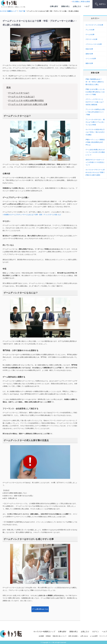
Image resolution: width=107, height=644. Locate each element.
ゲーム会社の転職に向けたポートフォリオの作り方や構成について (95, 152)
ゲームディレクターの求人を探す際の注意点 (26, 100)
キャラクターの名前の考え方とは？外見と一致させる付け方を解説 (95, 132)
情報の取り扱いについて (60, 636)
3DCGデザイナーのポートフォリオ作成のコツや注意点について (95, 162)
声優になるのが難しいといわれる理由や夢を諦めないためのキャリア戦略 (95, 92)
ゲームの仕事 (90, 34)
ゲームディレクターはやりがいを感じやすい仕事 (28, 104)
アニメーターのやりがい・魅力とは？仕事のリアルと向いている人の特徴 (95, 122)
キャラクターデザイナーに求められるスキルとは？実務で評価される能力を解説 (95, 172)
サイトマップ (103, 636)
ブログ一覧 (22, 11)
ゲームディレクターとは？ (19, 93)
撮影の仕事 (89, 63)
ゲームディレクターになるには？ (21, 97)
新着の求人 (66, 6)
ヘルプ (87, 6)
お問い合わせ (84, 636)
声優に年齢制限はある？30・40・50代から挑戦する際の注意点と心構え (95, 82)
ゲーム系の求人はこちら (40, 609)
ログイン (100, 4)
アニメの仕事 (90, 30)
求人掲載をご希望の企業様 (81, 2)
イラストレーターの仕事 (94, 44)
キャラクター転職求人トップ (8, 11)
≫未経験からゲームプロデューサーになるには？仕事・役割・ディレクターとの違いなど (32, 215)
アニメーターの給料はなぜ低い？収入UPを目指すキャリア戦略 (95, 112)
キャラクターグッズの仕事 (94, 25)
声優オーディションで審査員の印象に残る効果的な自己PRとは (95, 142)
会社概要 (41, 636)
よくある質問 (94, 636)
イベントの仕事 (91, 59)
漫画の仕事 (89, 54)
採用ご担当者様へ (73, 636)
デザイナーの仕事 (91, 39)
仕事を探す (54, 6)
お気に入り (77, 6)
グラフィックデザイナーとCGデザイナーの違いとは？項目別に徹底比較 (95, 102)
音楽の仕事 (89, 49)
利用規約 (48, 636)
